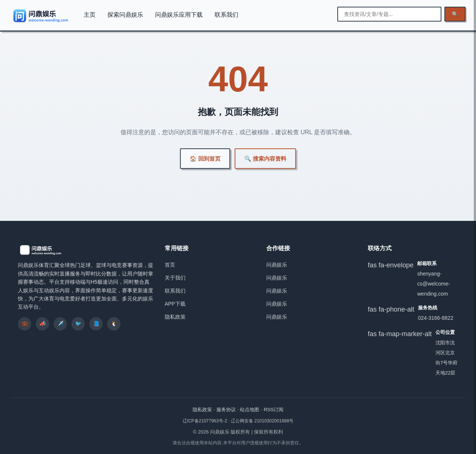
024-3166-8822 (436, 318)
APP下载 (175, 304)
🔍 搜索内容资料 (265, 159)
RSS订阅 (274, 410)
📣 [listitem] (43, 323)
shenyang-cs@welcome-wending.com (434, 284)
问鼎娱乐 (277, 265)
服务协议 (226, 410)
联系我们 (226, 15)
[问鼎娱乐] (41, 16)
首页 (170, 265)
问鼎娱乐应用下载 (179, 15)
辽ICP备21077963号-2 (205, 421)
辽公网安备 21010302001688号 (262, 421)
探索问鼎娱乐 (125, 15)
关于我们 (175, 278)
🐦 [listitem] (78, 323)
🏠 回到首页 (205, 159)
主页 (90, 15)
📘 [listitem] (96, 323)
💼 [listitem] (25, 323)
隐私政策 (175, 317)
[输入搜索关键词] (389, 14)
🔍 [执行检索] (455, 14)
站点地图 (250, 410)
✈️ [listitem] (60, 323)
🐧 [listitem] (114, 323)
